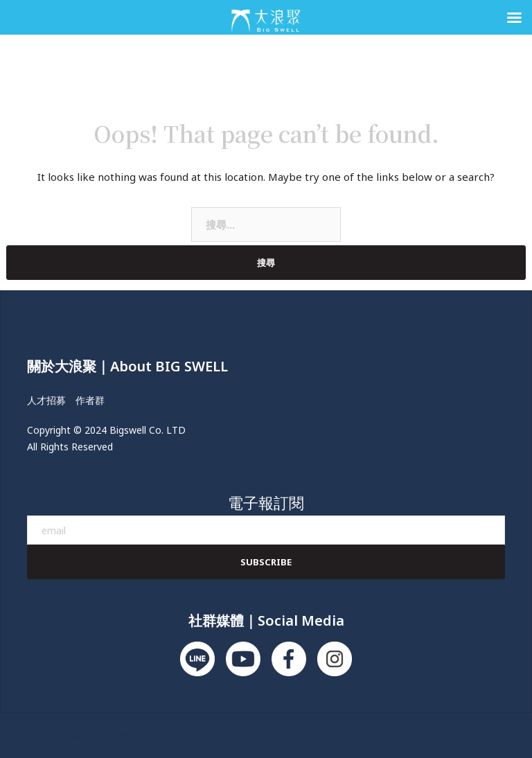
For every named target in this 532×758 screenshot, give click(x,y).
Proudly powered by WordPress (95, 735)
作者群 (90, 400)
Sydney (243, 735)
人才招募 (46, 400)
